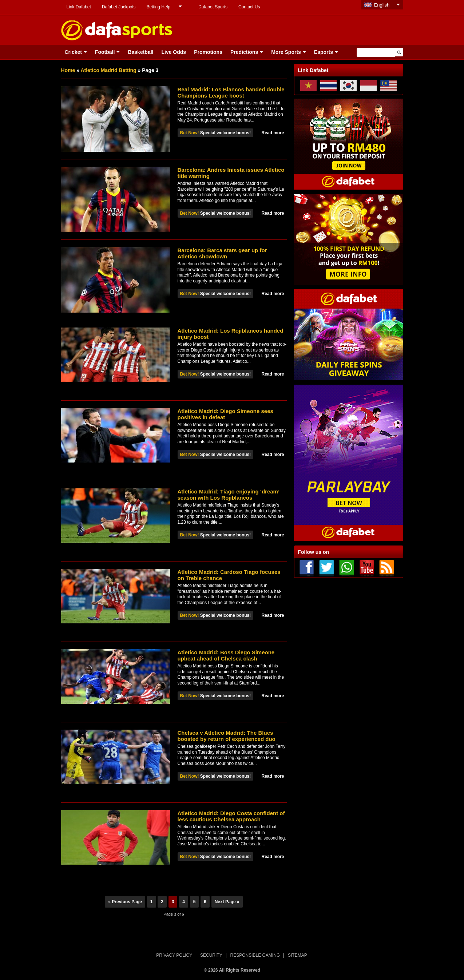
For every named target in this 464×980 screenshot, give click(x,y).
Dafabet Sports (213, 7)
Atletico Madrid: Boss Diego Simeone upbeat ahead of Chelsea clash (226, 655)
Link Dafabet (79, 7)
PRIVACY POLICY (174, 955)
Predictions (244, 52)
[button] (399, 52)
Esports (324, 52)
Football (105, 52)
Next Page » (227, 902)
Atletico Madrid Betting (108, 70)
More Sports (286, 52)
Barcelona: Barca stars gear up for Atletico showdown (222, 253)
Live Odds (174, 52)
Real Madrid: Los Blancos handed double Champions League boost (231, 92)
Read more (273, 133)
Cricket (73, 52)
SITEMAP (298, 955)
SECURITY (211, 955)
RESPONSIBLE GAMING (255, 955)
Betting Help (158, 7)
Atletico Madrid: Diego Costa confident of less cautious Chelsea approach (231, 816)
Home (68, 70)
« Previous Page (125, 902)
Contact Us (249, 7)
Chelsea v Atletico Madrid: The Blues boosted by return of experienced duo (227, 736)
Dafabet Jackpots (119, 7)
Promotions (208, 52)
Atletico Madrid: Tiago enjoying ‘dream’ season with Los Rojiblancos (229, 495)
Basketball (140, 52)
